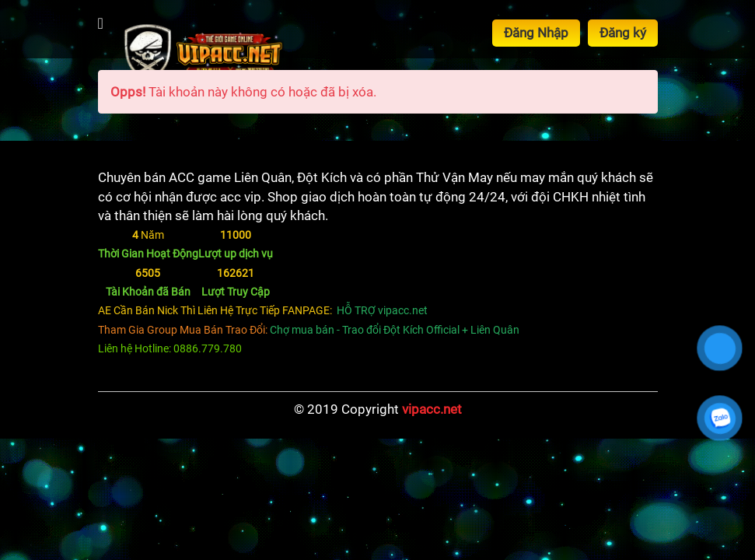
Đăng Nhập (536, 33)
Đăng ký (623, 33)
